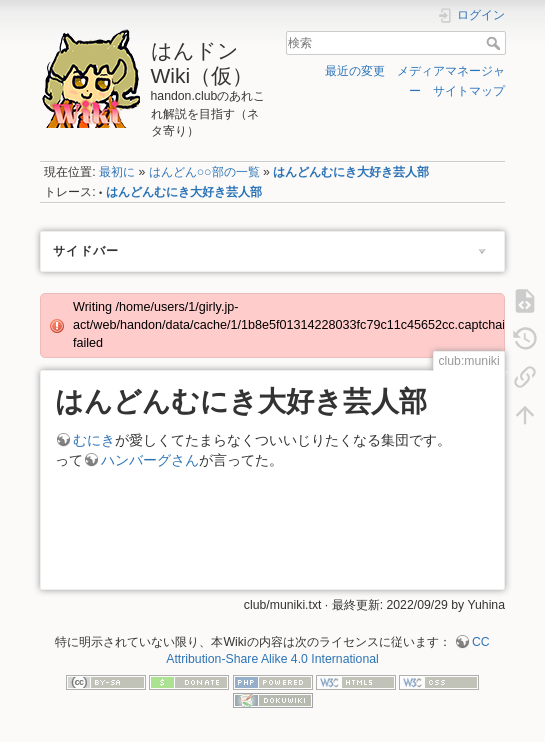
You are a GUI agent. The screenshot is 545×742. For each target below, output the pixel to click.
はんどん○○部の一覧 (204, 172)
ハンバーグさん (150, 460)
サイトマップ (469, 91)
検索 (495, 43)
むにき (94, 440)
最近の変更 (355, 71)
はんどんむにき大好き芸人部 (351, 172)
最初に (117, 172)
